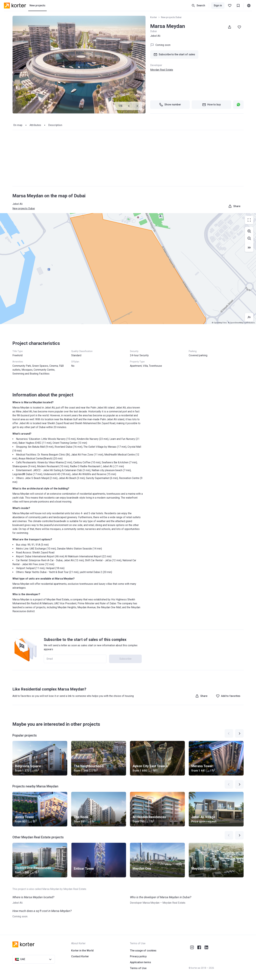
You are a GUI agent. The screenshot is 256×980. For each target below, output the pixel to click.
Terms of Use (138, 968)
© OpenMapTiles (219, 323)
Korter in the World (82, 951)
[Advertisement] (128, 158)
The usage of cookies (143, 951)
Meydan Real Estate (162, 70)
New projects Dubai (171, 17)
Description (55, 125)
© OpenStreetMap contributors (241, 323)
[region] (128, 269)
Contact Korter (80, 956)
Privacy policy (138, 956)
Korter (154, 17)
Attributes (35, 125)
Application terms (140, 962)
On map (18, 125)
